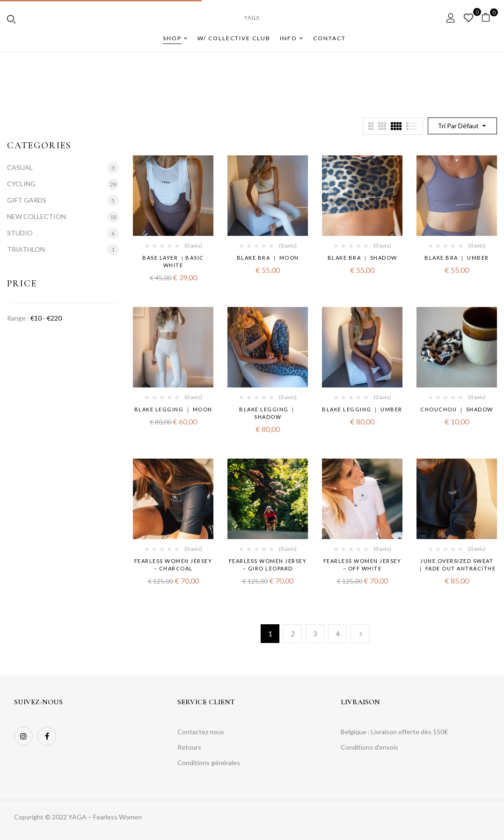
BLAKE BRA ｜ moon (268, 258)
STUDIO (20, 233)
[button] (489, 18)
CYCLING (21, 184)
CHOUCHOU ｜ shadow (457, 409)
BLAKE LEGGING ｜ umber (362, 409)
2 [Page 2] (293, 634)
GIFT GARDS (27, 200)
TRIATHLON (26, 249)
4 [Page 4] (338, 634)
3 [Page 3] (315, 634)
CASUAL (20, 167)
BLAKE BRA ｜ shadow (362, 258)
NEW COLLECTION (37, 216)
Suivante (360, 634)
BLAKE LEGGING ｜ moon (173, 409)
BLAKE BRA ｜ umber (457, 258)
